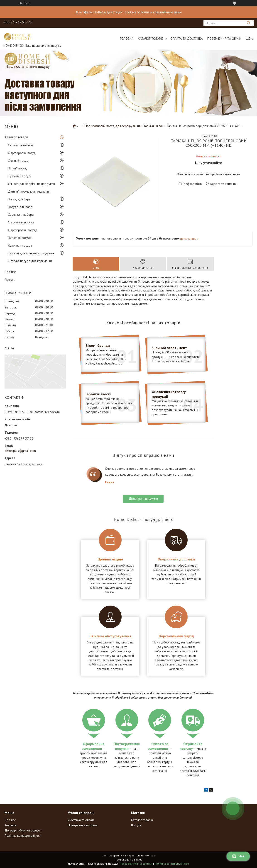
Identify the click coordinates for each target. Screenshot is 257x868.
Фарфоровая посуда (23, 230)
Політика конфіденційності (23, 836)
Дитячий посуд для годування (29, 191)
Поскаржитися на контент (136, 864)
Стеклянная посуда (21, 222)
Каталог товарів (151, 39)
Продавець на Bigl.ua (129, 859)
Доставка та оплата (81, 820)
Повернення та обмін (224, 39)
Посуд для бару (19, 199)
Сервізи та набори (21, 145)
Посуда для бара (20, 207)
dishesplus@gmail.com (20, 451)
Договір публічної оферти (23, 830)
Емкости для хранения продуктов (31, 253)
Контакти (10, 825)
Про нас (10, 272)
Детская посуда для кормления (30, 261)
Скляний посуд (18, 161)
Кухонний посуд (19, 176)
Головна (127, 39)
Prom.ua (150, 855)
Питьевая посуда (20, 238)
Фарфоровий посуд (22, 153)
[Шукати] (248, 23)
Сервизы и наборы (21, 215)
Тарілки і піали (153, 126)
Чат (238, 856)
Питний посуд (17, 168)
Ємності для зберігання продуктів (31, 184)
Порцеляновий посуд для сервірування (113, 126)
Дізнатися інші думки (143, 499)
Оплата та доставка (187, 39)
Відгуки (10, 280)
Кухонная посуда (20, 245)
